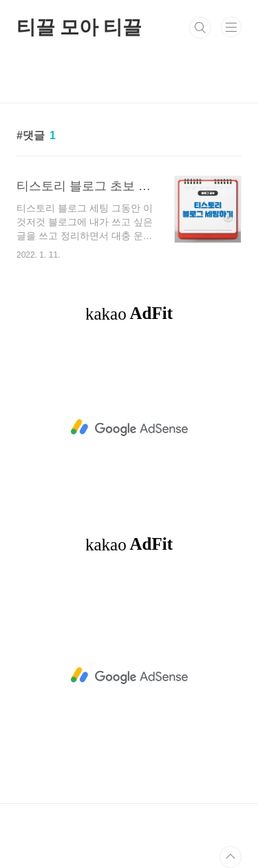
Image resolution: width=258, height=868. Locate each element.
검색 (200, 28)
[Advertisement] (129, 428)
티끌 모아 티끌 (79, 27)
